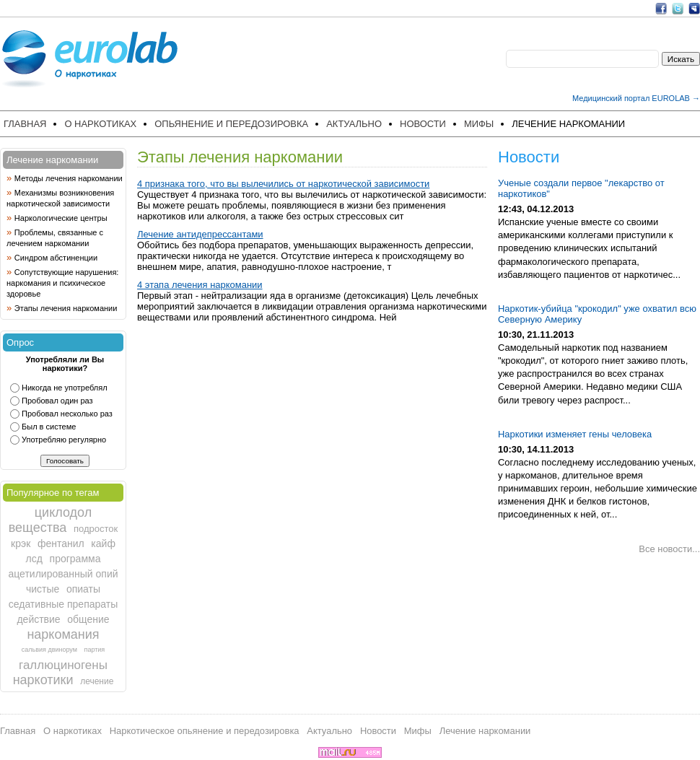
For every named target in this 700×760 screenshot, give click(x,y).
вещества (38, 528)
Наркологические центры (61, 218)
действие (38, 619)
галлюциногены (63, 665)
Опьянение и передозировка (231, 124)
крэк (21, 543)
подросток (96, 529)
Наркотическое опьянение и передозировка (205, 731)
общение (88, 619)
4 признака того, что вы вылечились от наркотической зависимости (283, 184)
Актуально (354, 124)
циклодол (63, 512)
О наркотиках (100, 124)
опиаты (83, 589)
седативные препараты (64, 604)
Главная (25, 124)
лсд (34, 559)
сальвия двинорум (49, 650)
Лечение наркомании (568, 124)
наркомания (63, 634)
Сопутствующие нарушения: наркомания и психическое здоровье (62, 283)
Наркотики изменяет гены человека (575, 434)
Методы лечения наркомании (69, 178)
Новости (423, 124)
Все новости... (669, 549)
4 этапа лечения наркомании (200, 285)
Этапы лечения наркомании (66, 308)
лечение (97, 681)
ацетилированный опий (63, 574)
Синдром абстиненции (56, 258)
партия (95, 650)
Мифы (479, 124)
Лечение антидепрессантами (200, 234)
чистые (43, 589)
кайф (103, 543)
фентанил (61, 543)
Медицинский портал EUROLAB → (636, 98)
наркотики (43, 680)
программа (75, 559)
